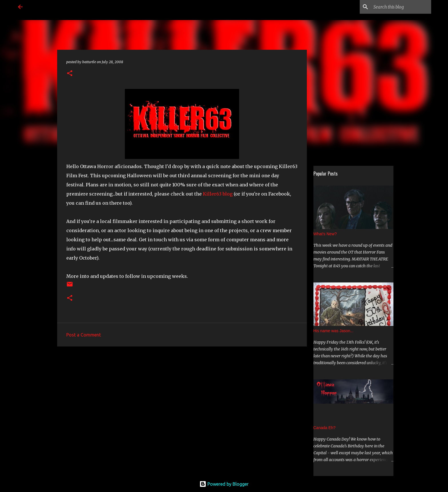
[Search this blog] (401, 7)
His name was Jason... (334, 331)
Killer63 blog (218, 194)
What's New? (325, 234)
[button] (70, 74)
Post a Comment (84, 335)
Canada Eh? (325, 428)
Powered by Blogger (224, 484)
